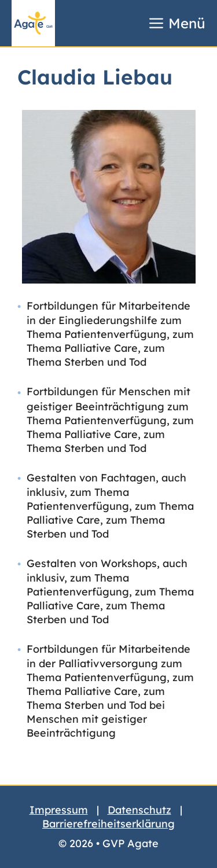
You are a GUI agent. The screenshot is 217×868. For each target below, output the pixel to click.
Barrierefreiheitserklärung (108, 824)
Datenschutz (139, 810)
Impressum (59, 810)
